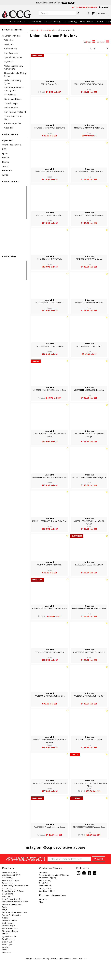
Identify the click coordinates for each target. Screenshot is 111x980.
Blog (41, 921)
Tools (5, 926)
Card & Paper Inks (13, 123)
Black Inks (9, 44)
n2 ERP (84, 978)
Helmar (6, 162)
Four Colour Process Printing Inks (14, 89)
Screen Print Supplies (12, 934)
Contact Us (44, 892)
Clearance (7, 972)
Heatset (6, 158)
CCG (4, 149)
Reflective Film (11, 108)
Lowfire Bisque (9, 945)
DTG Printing (70, 22)
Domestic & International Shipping (54, 894)
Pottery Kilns (8, 902)
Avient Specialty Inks (12, 145)
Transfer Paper (11, 103)
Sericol (5, 166)
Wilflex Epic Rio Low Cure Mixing (14, 67)
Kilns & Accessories (11, 900)
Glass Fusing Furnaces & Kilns (15, 905)
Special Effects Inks (13, 57)
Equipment (7, 916)
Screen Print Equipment (12, 924)
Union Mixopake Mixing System (15, 75)
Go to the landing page (85, 7)
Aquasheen (7, 140)
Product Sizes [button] (9, 256)
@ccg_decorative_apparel (65, 847)
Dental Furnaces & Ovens (13, 910)
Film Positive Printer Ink (15, 112)
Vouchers (6, 966)
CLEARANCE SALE (9, 892)
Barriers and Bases (13, 99)
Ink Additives (10, 95)
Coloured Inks (11, 49)
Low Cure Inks (11, 53)
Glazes (5, 937)
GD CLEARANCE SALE (15, 22)
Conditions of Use (47, 910)
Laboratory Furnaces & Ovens (15, 921)
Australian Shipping (48, 897)
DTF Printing (35, 22)
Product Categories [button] (12, 30)
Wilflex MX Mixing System (12, 82)
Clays (5, 929)
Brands (5, 969)
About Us (43, 919)
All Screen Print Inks (11, 36)
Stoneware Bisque (10, 950)
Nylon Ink (9, 62)
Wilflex (5, 175)
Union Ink (7, 171)
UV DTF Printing (52, 22)
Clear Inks (9, 128)
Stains (5, 953)
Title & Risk (44, 902)
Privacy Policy (45, 908)
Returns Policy (45, 900)
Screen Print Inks (48, 30)
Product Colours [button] (10, 181)
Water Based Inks (10, 948)
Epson (5, 153)
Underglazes (8, 942)
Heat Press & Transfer (92, 22)
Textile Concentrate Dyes (13, 118)
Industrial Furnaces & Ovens (15, 932)
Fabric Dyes (7, 964)
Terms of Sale (45, 905)
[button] (104, 7)
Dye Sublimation (9, 956)
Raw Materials (8, 958)
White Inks (16, 40)
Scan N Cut (7, 961)
